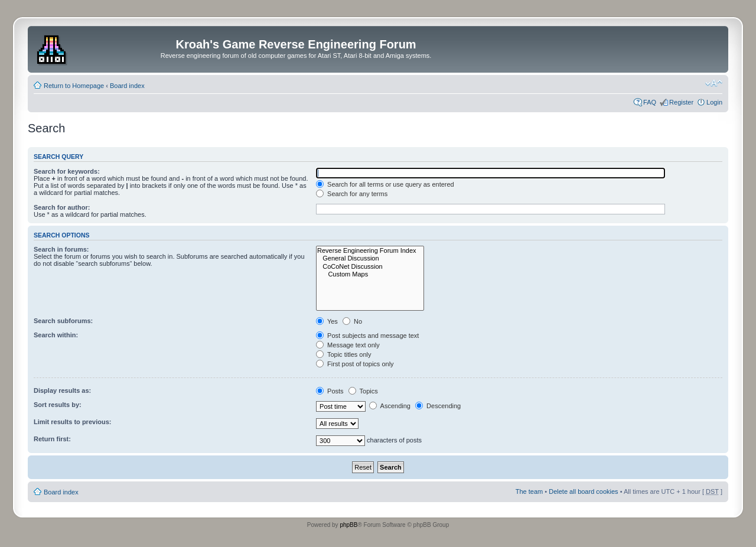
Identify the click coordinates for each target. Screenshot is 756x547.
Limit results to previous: (72, 422)
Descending (438, 406)
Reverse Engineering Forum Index (370, 251)
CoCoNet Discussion (370, 267)
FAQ (650, 102)
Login (714, 102)
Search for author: (62, 207)
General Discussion (370, 258)
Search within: (56, 335)
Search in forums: (61, 249)
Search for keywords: (67, 171)
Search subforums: (63, 321)
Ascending (390, 406)
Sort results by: (58, 405)
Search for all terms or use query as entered (385, 184)
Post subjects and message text (367, 336)
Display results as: (62, 390)
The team (529, 491)
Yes (327, 321)
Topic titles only (343, 354)
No (352, 321)
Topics (363, 391)
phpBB (348, 525)
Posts (330, 391)
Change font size (714, 83)
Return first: (52, 439)
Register (681, 102)
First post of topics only (355, 364)
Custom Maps (370, 274)
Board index (127, 86)
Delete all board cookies (583, 491)
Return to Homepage (74, 86)
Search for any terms (352, 194)
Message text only (348, 345)
